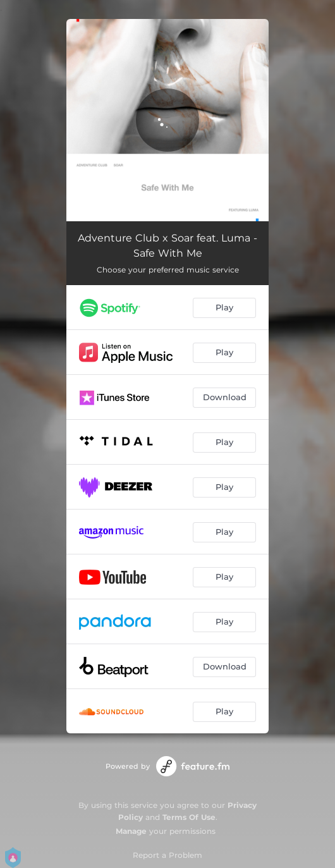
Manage (131, 831)
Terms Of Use (189, 817)
